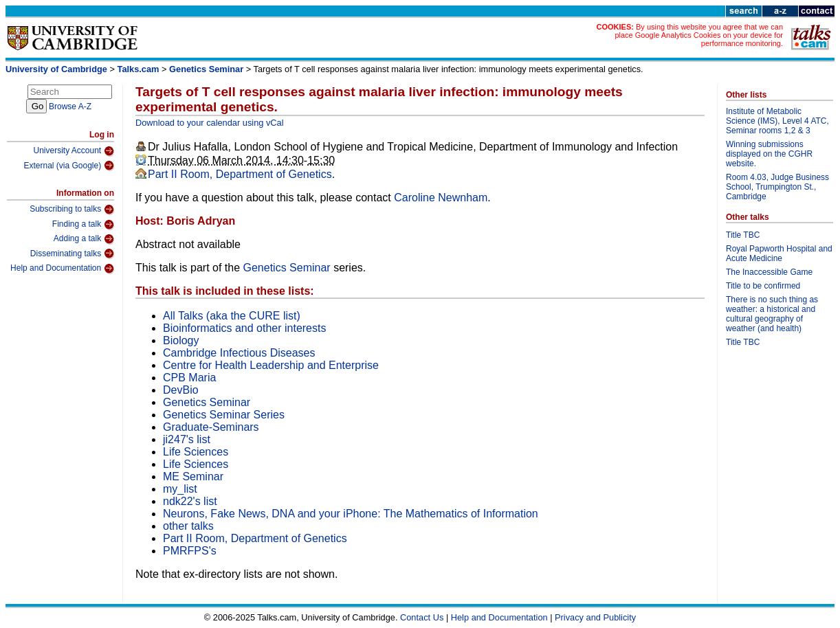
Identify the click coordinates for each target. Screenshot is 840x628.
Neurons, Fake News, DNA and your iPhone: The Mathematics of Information (351, 514)
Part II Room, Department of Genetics (240, 174)
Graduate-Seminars (211, 427)
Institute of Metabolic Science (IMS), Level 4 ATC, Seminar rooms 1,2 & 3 (777, 121)
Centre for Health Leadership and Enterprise (271, 365)
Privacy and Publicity (595, 617)
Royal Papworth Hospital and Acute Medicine (779, 254)
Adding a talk (84, 239)
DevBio (181, 390)
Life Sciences (196, 452)
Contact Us (422, 617)
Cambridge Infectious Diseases (239, 353)
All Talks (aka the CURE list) (232, 316)
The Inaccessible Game (769, 272)
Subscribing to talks (72, 210)
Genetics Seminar (208, 69)
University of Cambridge (56, 69)
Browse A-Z (70, 106)
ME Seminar (193, 476)
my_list (180, 489)
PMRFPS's (190, 551)
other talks (188, 526)
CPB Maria (189, 378)
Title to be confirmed (763, 286)
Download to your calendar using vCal (210, 123)
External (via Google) (69, 166)
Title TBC (743, 235)
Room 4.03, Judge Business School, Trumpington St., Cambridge (777, 187)
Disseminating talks (72, 254)
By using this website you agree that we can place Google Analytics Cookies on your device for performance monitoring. (699, 35)
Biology (181, 340)
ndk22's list (190, 501)
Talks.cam (139, 69)
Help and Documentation (62, 269)
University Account (74, 151)
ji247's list (187, 439)
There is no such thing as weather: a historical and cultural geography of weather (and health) (772, 314)
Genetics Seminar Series (224, 415)
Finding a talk (83, 225)
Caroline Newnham (441, 198)
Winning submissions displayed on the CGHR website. (769, 154)
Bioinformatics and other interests (244, 328)
